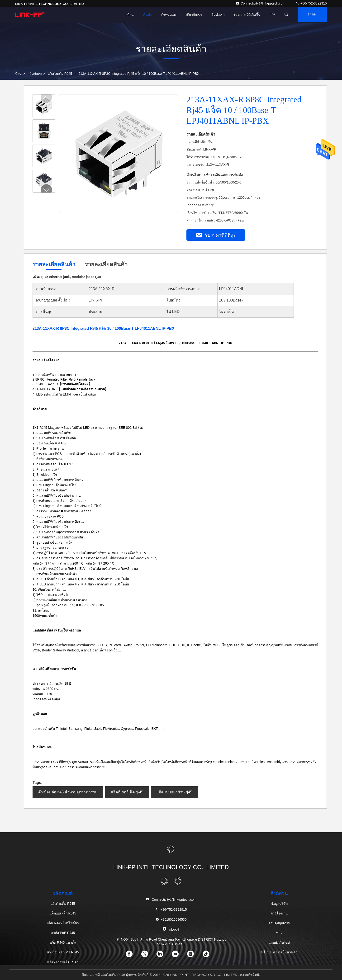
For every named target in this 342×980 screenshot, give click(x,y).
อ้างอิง (311, 15)
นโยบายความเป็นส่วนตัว (279, 952)
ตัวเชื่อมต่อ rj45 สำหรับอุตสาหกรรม (68, 792)
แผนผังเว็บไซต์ (279, 942)
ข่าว (279, 933)
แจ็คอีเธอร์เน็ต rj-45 (127, 792)
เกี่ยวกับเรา (190, 15)
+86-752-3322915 (311, 3)
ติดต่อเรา (214, 15)
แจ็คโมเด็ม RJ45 (60, 74)
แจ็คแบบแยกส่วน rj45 (174, 792)
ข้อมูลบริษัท (279, 904)
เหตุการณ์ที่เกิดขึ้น (243, 15)
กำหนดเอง (165, 15)
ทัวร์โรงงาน (279, 913)
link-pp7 (171, 929)
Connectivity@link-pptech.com (261, 3)
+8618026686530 (171, 919)
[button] (46, 190)
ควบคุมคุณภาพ (279, 923)
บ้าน (126, 15)
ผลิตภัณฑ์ (35, 74)
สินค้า (143, 15)
